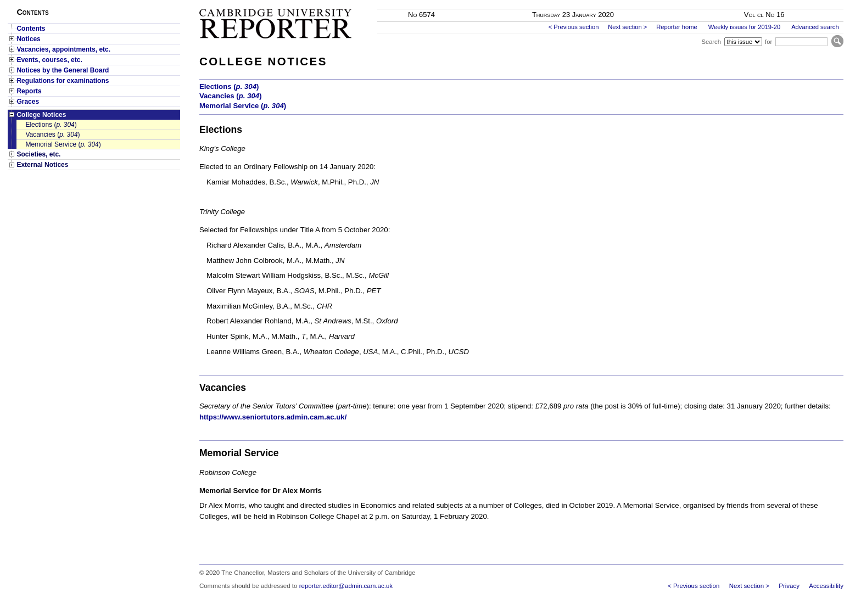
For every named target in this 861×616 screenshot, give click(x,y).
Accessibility (826, 586)
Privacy (789, 586)
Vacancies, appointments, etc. (63, 49)
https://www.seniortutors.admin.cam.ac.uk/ (273, 417)
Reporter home (677, 27)
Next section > (627, 27)
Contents (31, 29)
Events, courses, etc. (49, 60)
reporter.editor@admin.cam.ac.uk (346, 586)
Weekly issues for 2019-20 (745, 27)
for (768, 42)
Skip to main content (815, 3)
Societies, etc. (38, 154)
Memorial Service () (63, 144)
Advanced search (815, 27)
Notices (28, 39)
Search (711, 42)
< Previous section (574, 27)
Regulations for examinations (63, 81)
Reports (29, 91)
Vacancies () (52, 135)
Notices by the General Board (63, 70)
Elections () (51, 125)
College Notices (41, 115)
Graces (28, 102)
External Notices (42, 165)
